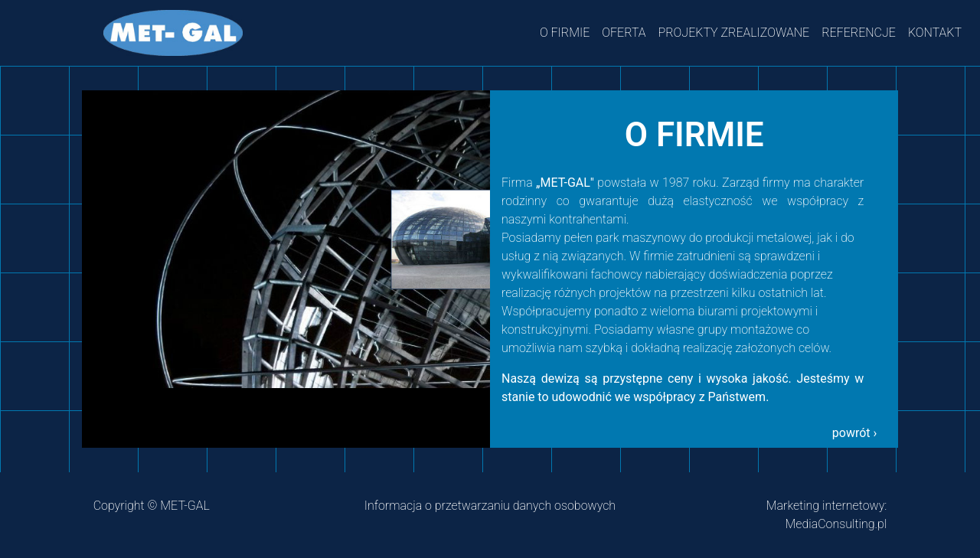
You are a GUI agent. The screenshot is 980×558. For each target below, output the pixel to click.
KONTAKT (935, 33)
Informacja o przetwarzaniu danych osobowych (490, 506)
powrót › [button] (855, 433)
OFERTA (624, 33)
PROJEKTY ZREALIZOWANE (734, 33)
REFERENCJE (859, 33)
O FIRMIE (565, 33)
